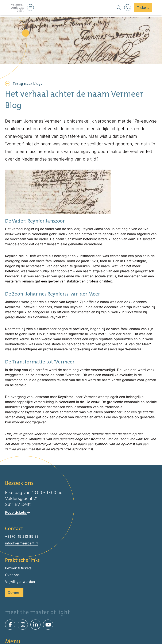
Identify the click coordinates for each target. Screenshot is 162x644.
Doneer (14, 592)
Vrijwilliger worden (20, 582)
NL (128, 7)
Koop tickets (18, 512)
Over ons (12, 575)
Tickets (143, 7)
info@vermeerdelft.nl (22, 543)
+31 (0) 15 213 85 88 (22, 536)
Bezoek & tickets (81, 631)
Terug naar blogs (24, 83)
